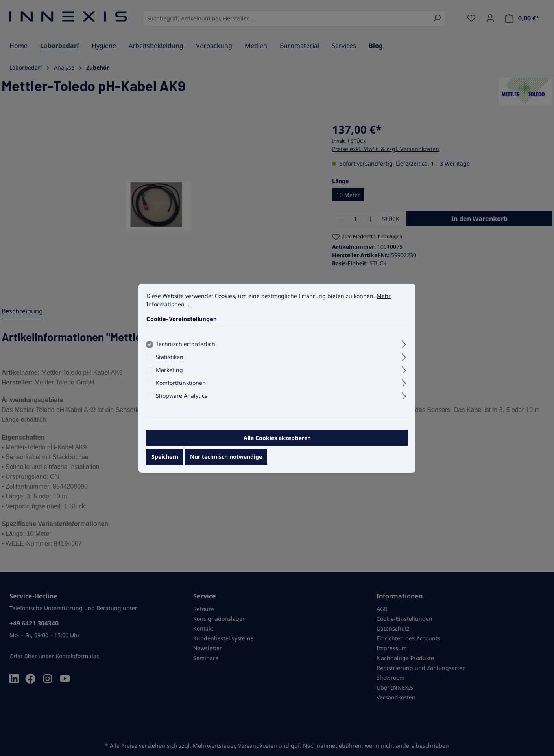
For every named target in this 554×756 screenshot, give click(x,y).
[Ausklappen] (404, 348)
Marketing (169, 375)
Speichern (165, 462)
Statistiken (170, 362)
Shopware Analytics (182, 401)
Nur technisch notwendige (226, 462)
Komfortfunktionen (181, 388)
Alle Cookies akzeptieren (277, 443)
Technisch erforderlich (186, 349)
